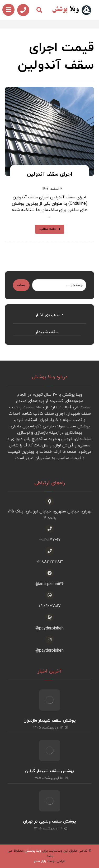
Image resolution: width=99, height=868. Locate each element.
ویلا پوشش (33, 851)
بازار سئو (40, 861)
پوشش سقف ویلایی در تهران (49, 822)
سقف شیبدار (47, 332)
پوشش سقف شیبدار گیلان (49, 771)
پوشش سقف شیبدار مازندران (50, 721)
